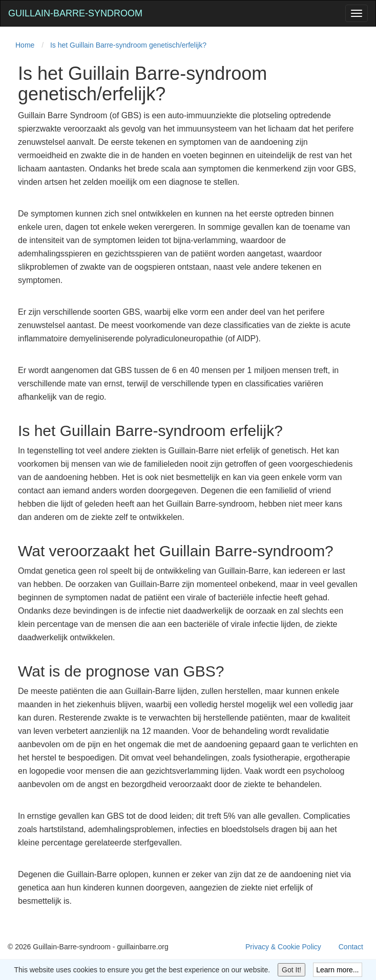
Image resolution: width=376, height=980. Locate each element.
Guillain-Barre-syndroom (75, 13)
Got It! (291, 970)
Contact (351, 947)
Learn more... (337, 970)
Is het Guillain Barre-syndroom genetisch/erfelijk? (128, 45)
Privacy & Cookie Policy (283, 947)
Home (25, 45)
